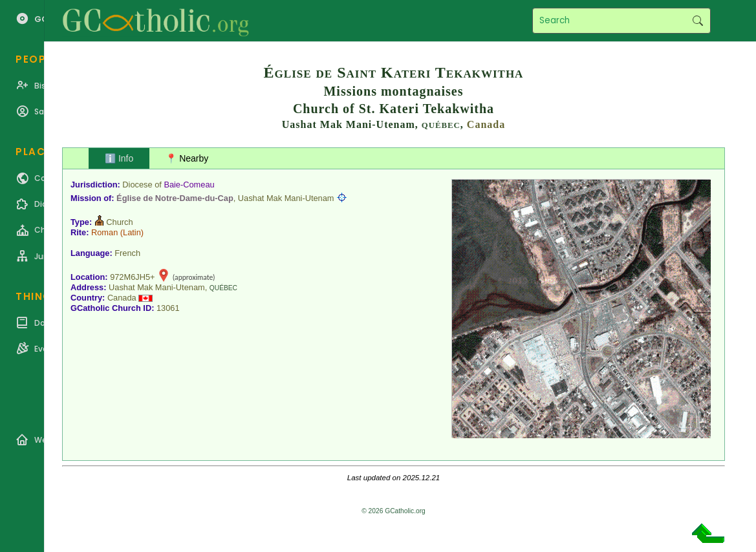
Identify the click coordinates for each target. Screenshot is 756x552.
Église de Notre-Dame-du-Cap (175, 198)
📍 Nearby (187, 158)
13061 (168, 308)
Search (697, 21)
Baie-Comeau (189, 185)
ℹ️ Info (119, 158)
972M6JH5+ (132, 277)
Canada (486, 124)
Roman (104, 232)
